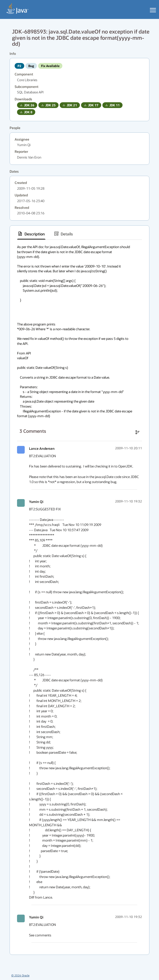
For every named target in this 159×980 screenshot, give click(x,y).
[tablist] (79, 234)
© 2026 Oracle (20, 975)
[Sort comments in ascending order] (137, 432)
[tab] (31, 234)
